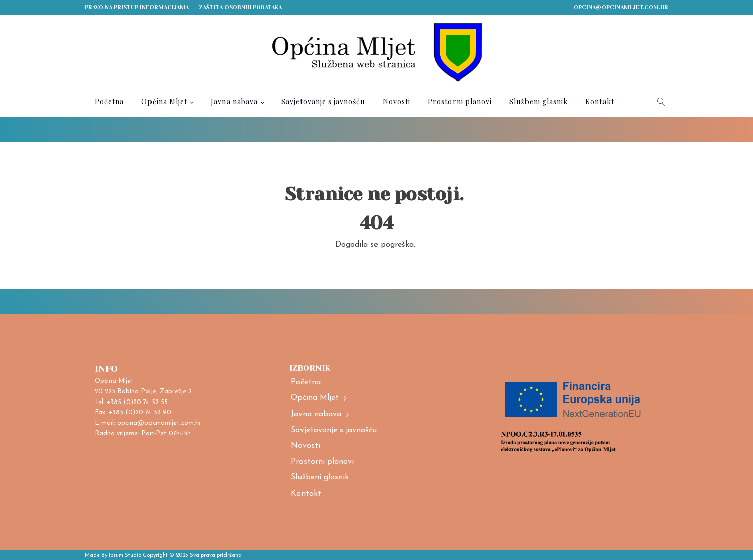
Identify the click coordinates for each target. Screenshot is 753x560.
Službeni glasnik (539, 101)
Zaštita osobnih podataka (240, 7)
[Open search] (661, 102)
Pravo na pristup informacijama (137, 7)
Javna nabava (234, 101)
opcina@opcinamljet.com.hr (621, 7)
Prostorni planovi (460, 101)
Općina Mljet (164, 101)
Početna (109, 101)
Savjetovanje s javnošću (323, 101)
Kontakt (600, 101)
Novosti (396, 101)
